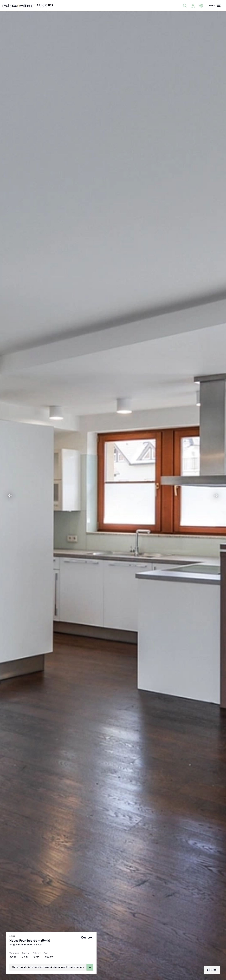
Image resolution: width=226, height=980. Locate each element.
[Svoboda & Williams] (28, 6)
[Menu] (215, 6)
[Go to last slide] (10, 496)
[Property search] (185, 6)
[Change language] (201, 6)
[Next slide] (216, 496)
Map (212, 970)
